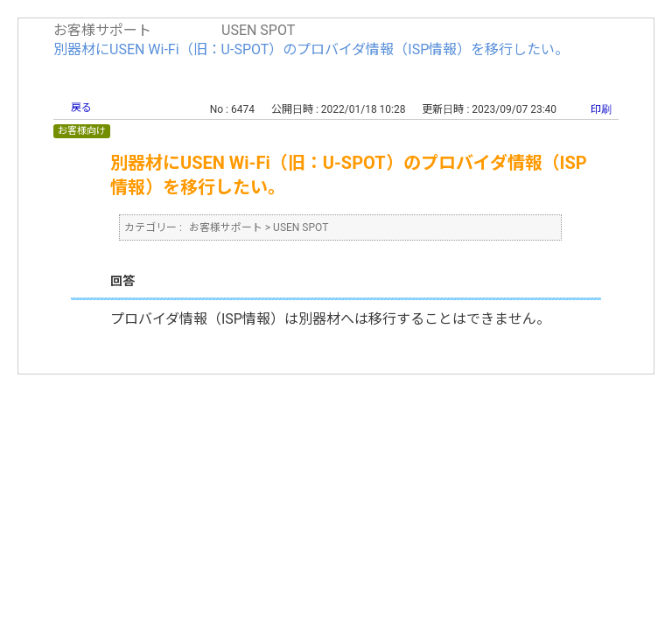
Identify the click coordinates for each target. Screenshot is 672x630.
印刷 (601, 109)
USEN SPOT (258, 30)
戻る (81, 108)
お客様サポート (102, 30)
